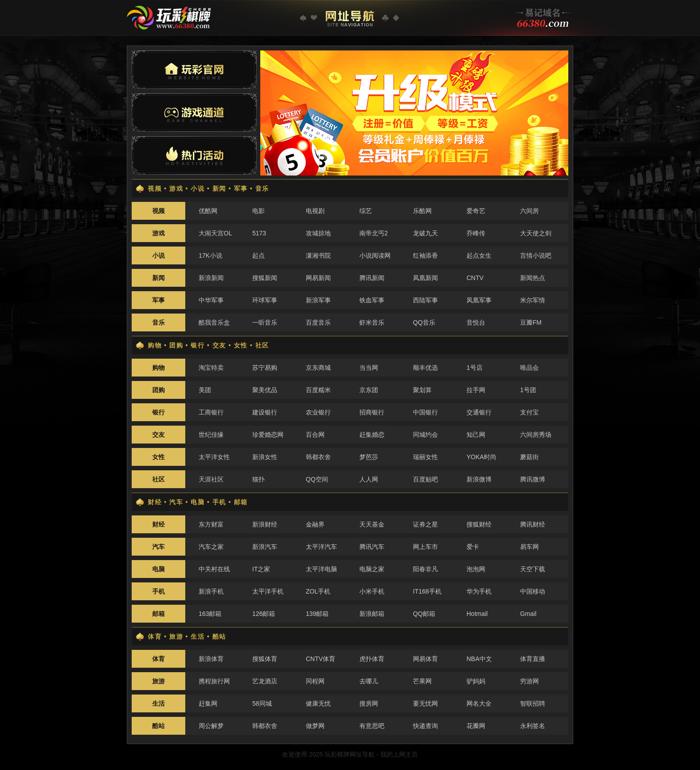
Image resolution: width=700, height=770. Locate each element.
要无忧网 (425, 703)
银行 (158, 412)
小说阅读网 (375, 255)
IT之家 (261, 569)
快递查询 (425, 726)
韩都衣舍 (318, 457)
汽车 (158, 547)
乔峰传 (476, 233)
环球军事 (265, 300)
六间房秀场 (536, 435)
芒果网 (422, 681)
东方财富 (211, 524)
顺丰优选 (425, 368)
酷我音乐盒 (214, 322)
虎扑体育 (372, 659)
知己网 (476, 435)
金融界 (315, 524)
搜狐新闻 (265, 278)
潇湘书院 (318, 255)
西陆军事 (425, 300)
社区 (158, 479)
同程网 (315, 681)
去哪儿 (369, 681)
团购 (158, 390)
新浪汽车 (265, 547)
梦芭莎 (369, 457)
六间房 (529, 211)
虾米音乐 (372, 322)
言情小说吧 (536, 255)
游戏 (158, 233)
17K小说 (210, 255)
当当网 (369, 368)
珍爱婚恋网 (268, 435)
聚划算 (422, 390)
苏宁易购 (265, 368)
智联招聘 (533, 703)
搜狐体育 (265, 659)
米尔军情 (533, 300)
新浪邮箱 (372, 614)
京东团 (369, 390)
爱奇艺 (476, 211)
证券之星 (425, 524)
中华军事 (211, 300)
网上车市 (425, 547)
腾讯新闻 (372, 278)
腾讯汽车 (372, 547)
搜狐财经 (479, 524)
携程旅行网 (214, 681)
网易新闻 (318, 278)
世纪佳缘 (211, 435)
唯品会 (529, 368)
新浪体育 (211, 659)
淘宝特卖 (211, 368)
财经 (158, 524)
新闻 (158, 278)
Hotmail (477, 614)
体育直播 (533, 659)
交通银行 (479, 412)
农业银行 (318, 412)
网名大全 (479, 703)
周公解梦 (211, 726)
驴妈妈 (476, 681)
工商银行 (211, 412)
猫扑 (258, 479)
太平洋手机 (268, 591)
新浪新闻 (211, 278)
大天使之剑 (536, 233)
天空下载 (533, 569)
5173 (259, 233)
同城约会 (425, 435)
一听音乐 (265, 322)
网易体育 (425, 659)
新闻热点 (533, 278)
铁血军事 (372, 300)
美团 (205, 390)
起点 (258, 255)
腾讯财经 (533, 524)
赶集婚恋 (372, 435)
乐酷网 (422, 211)
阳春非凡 (425, 569)
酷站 (158, 726)
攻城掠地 (318, 233)
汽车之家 (211, 547)
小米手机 (372, 591)
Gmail (528, 614)
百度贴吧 (425, 479)
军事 (158, 300)
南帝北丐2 (374, 233)
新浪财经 (265, 524)
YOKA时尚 (481, 457)
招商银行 (372, 412)
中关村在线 (214, 569)
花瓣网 (476, 726)
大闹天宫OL (215, 233)
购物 (158, 368)
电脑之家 (372, 569)
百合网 (315, 435)
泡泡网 (476, 569)
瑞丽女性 (425, 457)
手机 (158, 591)
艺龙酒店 (265, 681)
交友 (158, 435)
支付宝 (529, 412)
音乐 (158, 322)
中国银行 (425, 412)
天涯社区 (211, 479)
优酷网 (208, 211)
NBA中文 (479, 659)
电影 (258, 211)
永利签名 (533, 726)
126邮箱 (264, 614)
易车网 (529, 547)
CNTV (475, 278)
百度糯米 (318, 390)
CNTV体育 (321, 659)
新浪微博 (479, 479)
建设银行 (265, 412)
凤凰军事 (479, 300)
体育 (158, 659)
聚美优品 (265, 390)
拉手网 (476, 390)
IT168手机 (427, 591)
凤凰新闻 (425, 278)
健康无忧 (318, 703)
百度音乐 (318, 322)
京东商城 (318, 368)
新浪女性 (265, 457)
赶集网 (208, 703)
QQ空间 (317, 479)
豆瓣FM (531, 322)
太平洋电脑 (321, 569)
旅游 (158, 681)
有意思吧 (372, 726)
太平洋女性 (214, 457)
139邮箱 (317, 614)
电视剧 (315, 211)
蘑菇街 (529, 457)
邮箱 (158, 614)
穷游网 (529, 681)
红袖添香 (425, 255)
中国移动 (533, 591)
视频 (158, 211)
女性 (158, 457)
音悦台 (476, 322)
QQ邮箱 (424, 614)
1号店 (475, 368)
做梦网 (315, 726)
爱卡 (473, 547)
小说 (158, 255)
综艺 (366, 211)
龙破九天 (425, 233)
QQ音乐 (424, 322)
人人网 (369, 479)
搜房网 (369, 703)
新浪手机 (211, 591)
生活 (158, 703)
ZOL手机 (318, 591)
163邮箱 (210, 614)
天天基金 (372, 524)
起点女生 (479, 255)
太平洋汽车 (321, 547)
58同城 (262, 703)
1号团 (528, 390)
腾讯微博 (533, 479)
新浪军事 (318, 300)
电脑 (158, 569)
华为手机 (479, 591)
